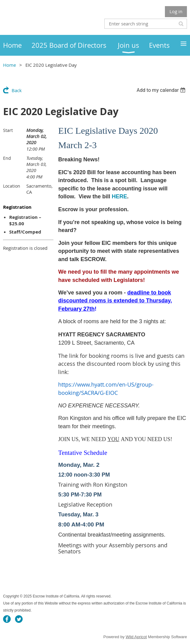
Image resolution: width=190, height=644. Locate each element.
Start (8, 130)
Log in (176, 11)
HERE (119, 197)
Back (17, 90)
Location (12, 186)
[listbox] (162, 90)
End (7, 158)
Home (9, 65)
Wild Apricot (136, 637)
